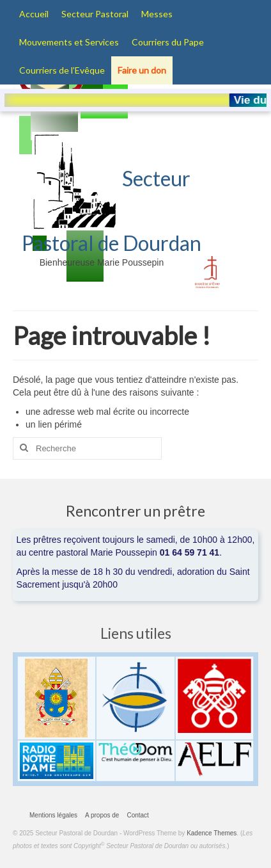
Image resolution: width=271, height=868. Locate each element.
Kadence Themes (212, 833)
